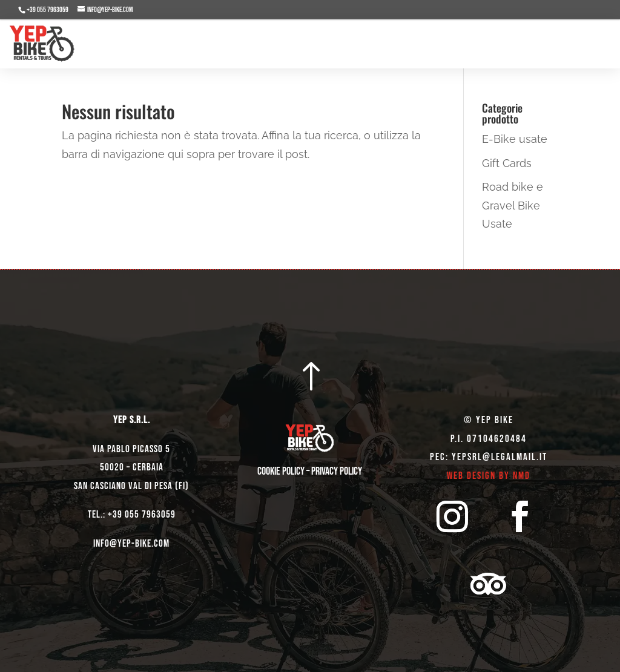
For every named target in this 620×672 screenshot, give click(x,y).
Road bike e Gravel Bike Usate (513, 205)
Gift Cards (507, 163)
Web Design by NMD (489, 476)
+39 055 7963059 (48, 10)
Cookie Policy (281, 471)
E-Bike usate (515, 139)
